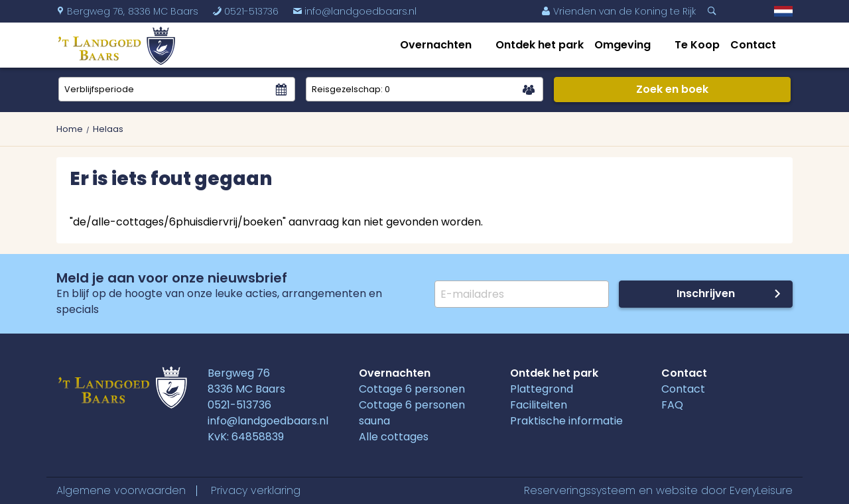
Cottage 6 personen (412, 389)
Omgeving (622, 45)
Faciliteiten (539, 405)
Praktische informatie (566, 421)
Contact (753, 45)
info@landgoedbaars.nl (355, 11)
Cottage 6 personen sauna (412, 413)
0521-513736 (245, 11)
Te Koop (697, 45)
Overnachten (436, 45)
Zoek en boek (672, 89)
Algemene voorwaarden (121, 490)
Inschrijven (706, 293)
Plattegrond (542, 389)
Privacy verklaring (256, 490)
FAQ (672, 405)
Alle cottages (394, 437)
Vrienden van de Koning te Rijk (619, 11)
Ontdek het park (540, 45)
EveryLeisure (761, 490)
